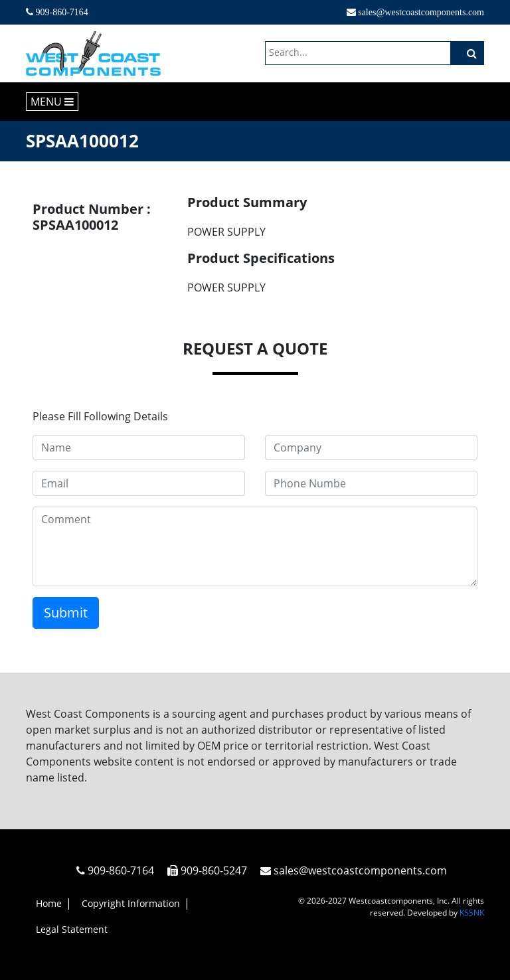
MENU (52, 102)
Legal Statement (72, 929)
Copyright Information (131, 903)
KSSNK (472, 913)
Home (49, 903)
